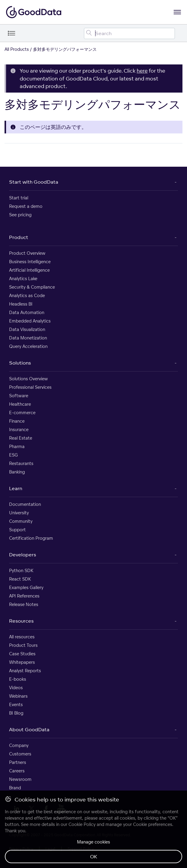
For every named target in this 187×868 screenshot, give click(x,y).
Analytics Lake (23, 278)
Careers (17, 771)
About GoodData (29, 729)
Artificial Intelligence (29, 270)
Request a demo (26, 206)
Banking (17, 472)
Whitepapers (22, 662)
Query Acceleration (28, 346)
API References (24, 596)
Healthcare (20, 404)
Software (19, 396)
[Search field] (129, 33)
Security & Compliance (32, 287)
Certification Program (31, 538)
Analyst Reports (25, 671)
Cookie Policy (82, 824)
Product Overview (27, 253)
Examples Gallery (26, 587)
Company (19, 745)
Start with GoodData (34, 182)
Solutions (20, 363)
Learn (16, 488)
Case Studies (22, 654)
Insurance (19, 429)
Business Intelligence (30, 262)
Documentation (25, 504)
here (142, 71)
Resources (21, 621)
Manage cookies (93, 842)
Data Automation (27, 312)
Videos (16, 688)
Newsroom (20, 779)
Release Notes (24, 604)
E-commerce (22, 413)
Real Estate (21, 438)
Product (19, 237)
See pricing (20, 215)
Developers (23, 555)
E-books (18, 679)
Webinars (18, 696)
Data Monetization (28, 338)
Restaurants (21, 463)
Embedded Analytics (30, 321)
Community (21, 521)
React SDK (20, 579)
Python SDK (21, 570)
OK (94, 857)
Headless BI (21, 304)
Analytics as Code (27, 295)
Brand (15, 788)
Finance (17, 421)
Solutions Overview (28, 379)
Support (17, 530)
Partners (18, 762)
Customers (20, 754)
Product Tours (23, 645)
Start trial (19, 198)
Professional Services (30, 387)
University (19, 513)
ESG (13, 455)
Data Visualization (27, 329)
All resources (22, 637)
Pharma (17, 446)
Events (16, 704)
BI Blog (16, 713)
